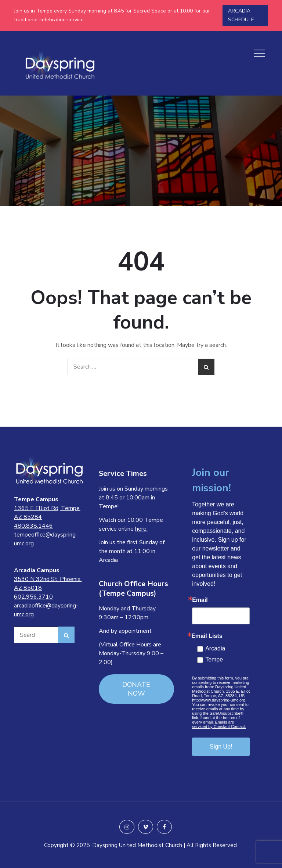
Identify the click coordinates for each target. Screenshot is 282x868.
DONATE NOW (136, 689)
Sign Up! (221, 747)
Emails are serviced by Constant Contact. (219, 724)
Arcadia (215, 648)
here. (141, 529)
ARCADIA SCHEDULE (241, 15)
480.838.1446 (33, 526)
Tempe (214, 659)
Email (200, 600)
